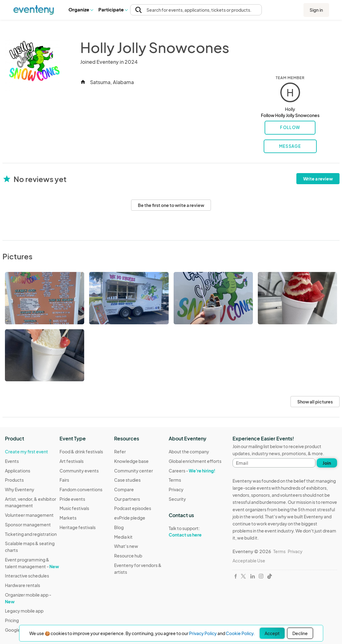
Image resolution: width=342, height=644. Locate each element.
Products (14, 480)
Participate (113, 9)
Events (12, 461)
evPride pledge (130, 518)
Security (177, 499)
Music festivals (74, 508)
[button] (81, 10)
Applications (18, 471)
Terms (175, 480)
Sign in (316, 10)
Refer (120, 452)
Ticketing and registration (31, 534)
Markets (68, 518)
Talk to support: (195, 532)
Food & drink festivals (81, 452)
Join (327, 463)
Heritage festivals (78, 527)
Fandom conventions (81, 489)
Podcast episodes (133, 508)
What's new (126, 546)
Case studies (127, 480)
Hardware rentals (23, 585)
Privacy (176, 489)
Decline (300, 633)
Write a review (318, 179)
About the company (189, 452)
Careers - (192, 471)
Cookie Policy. (240, 633)
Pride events (72, 499)
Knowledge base (131, 461)
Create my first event (27, 452)
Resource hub (128, 556)
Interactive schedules (27, 576)
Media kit (123, 537)
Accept (272, 633)
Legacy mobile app (24, 611)
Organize (81, 9)
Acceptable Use (249, 561)
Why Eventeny (20, 489)
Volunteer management (29, 515)
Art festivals (72, 461)
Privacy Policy (203, 633)
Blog (119, 527)
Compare (124, 489)
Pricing (12, 620)
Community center (134, 471)
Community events (79, 471)
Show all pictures (315, 402)
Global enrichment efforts (195, 461)
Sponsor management (28, 525)
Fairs (64, 480)
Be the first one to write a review (171, 205)
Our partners (127, 499)
